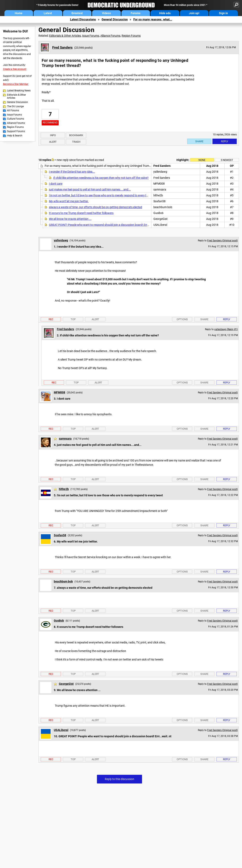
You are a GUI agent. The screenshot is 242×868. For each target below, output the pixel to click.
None (202, 160)
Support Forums (16, 131)
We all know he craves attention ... (70, 219)
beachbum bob (63, 581)
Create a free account (15, 69)
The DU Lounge (15, 106)
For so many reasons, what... (153, 19)
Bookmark (76, 135)
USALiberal (61, 730)
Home (19, 13)
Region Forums (15, 127)
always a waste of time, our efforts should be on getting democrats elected (96, 207)
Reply (225, 141)
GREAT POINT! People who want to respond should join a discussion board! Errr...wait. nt (105, 225)
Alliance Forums (16, 123)
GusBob (59, 621)
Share (199, 141)
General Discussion (115, 19)
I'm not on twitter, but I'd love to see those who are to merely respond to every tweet (101, 195)
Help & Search (15, 136)
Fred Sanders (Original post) (222, 241)
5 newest (227, 160)
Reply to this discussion (119, 779)
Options (182, 319)
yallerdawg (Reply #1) (226, 329)
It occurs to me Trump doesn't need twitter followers (81, 213)
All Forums (13, 110)
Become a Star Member (16, 84)
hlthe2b (64, 489)
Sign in (223, 13)
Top (73, 319)
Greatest (77, 13)
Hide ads (165, 13)
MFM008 (59, 392)
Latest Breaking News (19, 91)
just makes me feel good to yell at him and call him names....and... (90, 189)
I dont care (56, 184)
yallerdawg (61, 240)
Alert (53, 142)
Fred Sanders (62, 47)
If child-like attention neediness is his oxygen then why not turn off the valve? (101, 178)
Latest (48, 13)
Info (53, 135)
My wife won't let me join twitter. (69, 201)
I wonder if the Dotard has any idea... (72, 172)
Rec (51, 319)
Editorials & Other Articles (16, 96)
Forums (136, 13)
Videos (106, 13)
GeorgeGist (66, 684)
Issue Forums (14, 115)
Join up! (194, 13)
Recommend (50, 123)
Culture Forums (16, 119)
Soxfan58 (60, 535)
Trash (76, 142)
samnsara (65, 439)
